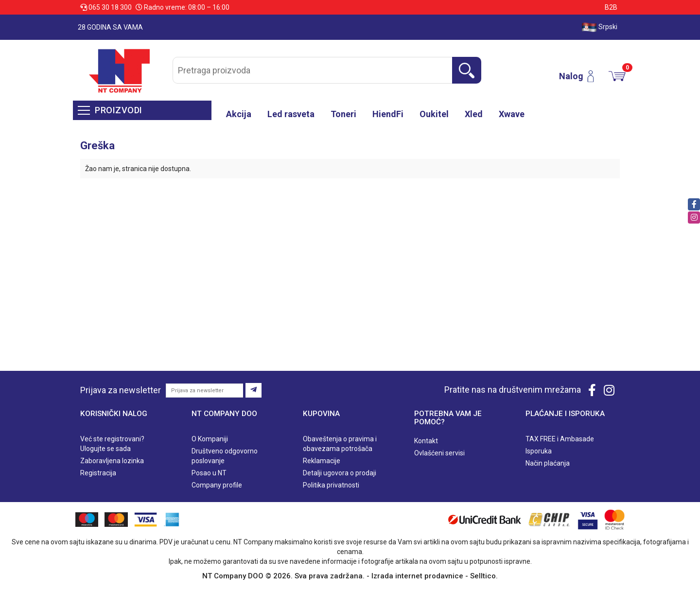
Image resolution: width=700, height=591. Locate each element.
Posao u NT (209, 473)
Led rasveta (291, 114)
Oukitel (434, 114)
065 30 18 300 (107, 7)
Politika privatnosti (331, 485)
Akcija (239, 114)
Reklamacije (322, 461)
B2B (611, 7)
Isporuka (539, 451)
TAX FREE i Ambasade (560, 439)
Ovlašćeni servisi (439, 453)
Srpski (599, 27)
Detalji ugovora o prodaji (340, 473)
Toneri (343, 114)
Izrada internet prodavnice (417, 576)
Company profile (217, 485)
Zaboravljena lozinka (112, 461)
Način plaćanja (548, 463)
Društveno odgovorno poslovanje (225, 456)
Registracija (98, 473)
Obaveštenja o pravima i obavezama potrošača (340, 444)
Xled (474, 114)
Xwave (512, 114)
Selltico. (484, 576)
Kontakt (426, 441)
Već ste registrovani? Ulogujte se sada (112, 444)
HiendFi (388, 114)
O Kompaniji (210, 439)
